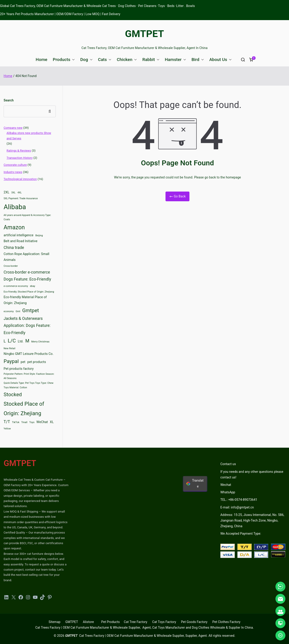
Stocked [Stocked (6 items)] (13, 394)
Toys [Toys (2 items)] (32, 422)
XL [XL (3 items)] (52, 422)
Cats (105, 60)
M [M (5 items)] (27, 341)
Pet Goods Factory (194, 622)
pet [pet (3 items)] (23, 362)
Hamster (175, 60)
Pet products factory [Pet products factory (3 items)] (19, 369)
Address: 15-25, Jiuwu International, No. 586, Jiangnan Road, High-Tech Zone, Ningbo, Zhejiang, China (252, 520)
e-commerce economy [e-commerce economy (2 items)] (16, 286)
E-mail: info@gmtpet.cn (237, 507)
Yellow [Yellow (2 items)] (7, 429)
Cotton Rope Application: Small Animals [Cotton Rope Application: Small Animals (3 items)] (26, 257)
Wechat (226, 485)
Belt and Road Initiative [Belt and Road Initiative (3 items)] (21, 241)
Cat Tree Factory (135, 622)
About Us (220, 60)
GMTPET (145, 34)
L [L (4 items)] (5, 341)
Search (9, 100)
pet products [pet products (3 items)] (37, 362)
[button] (72, 60)
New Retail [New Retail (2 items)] (9, 348)
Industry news (13, 172)
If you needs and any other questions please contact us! (252, 474)
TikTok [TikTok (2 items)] (16, 422)
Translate (195, 483)
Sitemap (54, 622)
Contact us (228, 464)
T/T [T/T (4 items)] (7, 422)
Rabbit (151, 60)
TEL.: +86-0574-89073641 (239, 500)
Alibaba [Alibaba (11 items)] (15, 207)
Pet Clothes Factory (226, 622)
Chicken (127, 60)
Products (64, 60)
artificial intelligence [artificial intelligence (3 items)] (19, 235)
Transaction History (20, 158)
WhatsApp (228, 492)
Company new (13, 128)
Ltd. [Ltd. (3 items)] (21, 341)
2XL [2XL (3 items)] (6, 192)
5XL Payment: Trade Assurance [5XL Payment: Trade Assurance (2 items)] (21, 198)
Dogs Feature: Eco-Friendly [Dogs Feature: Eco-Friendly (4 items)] (27, 279)
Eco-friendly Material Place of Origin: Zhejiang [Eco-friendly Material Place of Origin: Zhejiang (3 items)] (25, 300)
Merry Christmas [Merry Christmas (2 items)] (41, 342)
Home (42, 60)
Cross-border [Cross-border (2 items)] (11, 266)
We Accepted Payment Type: (241, 534)
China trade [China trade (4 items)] (14, 248)
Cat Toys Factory (164, 622)
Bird (198, 60)
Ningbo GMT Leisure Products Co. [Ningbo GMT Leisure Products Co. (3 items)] (29, 354)
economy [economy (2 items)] (9, 311)
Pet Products (110, 622)
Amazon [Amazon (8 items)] (14, 227)
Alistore (88, 622)
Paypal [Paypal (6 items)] (11, 361)
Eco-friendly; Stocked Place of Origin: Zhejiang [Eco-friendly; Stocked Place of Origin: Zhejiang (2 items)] (29, 292)
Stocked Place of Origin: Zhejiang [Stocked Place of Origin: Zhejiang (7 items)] (24, 409)
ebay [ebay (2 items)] (33, 286)
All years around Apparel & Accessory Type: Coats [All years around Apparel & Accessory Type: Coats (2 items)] (27, 217)
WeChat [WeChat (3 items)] (42, 422)
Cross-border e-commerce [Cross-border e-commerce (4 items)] (27, 272)
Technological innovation (20, 179)
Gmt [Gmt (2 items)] (18, 311)
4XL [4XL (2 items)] (20, 193)
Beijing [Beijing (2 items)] (39, 235)
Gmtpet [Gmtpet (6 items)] (30, 310)
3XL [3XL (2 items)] (13, 193)
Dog (86, 60)
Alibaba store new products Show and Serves (29, 136)
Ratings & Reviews (19, 151)
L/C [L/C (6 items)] (12, 341)
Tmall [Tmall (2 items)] (24, 422)
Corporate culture (15, 165)
